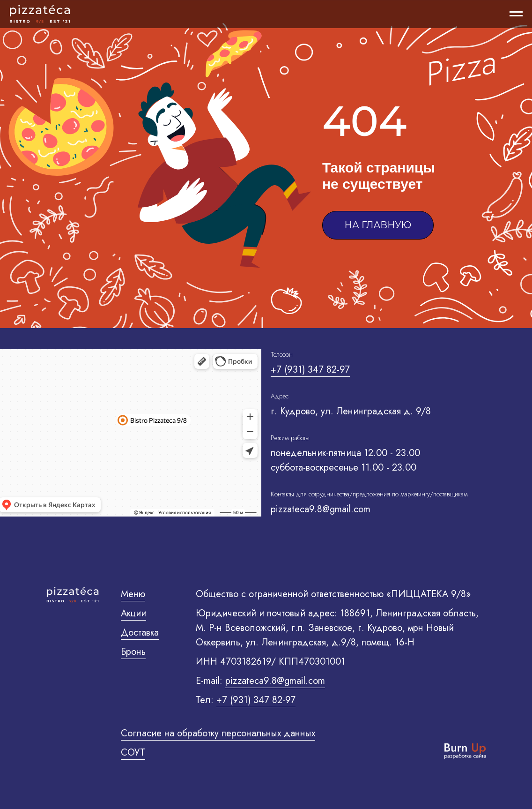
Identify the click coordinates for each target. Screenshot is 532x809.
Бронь (133, 652)
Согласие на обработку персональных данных (218, 733)
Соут (133, 753)
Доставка (140, 633)
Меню (133, 594)
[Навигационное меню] (516, 14)
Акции (133, 613)
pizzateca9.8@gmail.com (275, 681)
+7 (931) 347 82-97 (310, 370)
